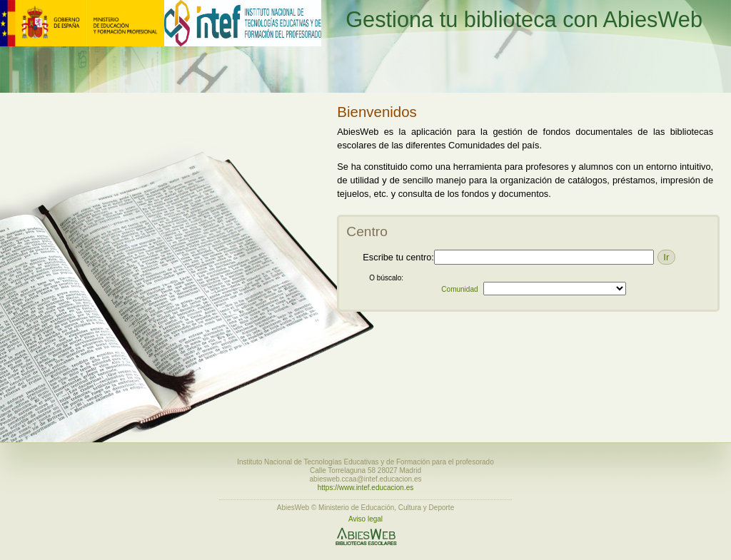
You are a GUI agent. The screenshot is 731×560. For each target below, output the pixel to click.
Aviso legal (365, 519)
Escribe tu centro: (398, 257)
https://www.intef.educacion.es (366, 488)
